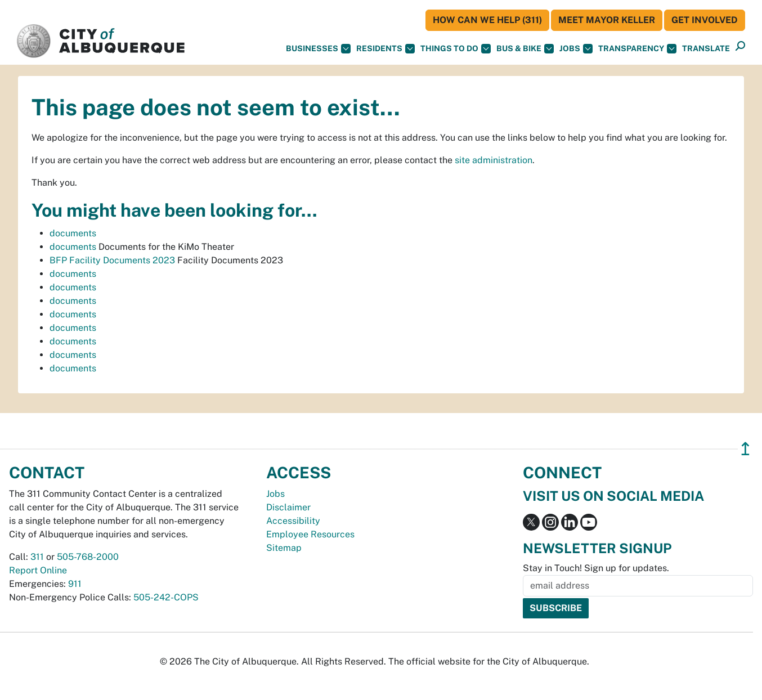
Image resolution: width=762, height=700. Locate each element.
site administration (494, 160)
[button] (706, 49)
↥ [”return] (745, 449)
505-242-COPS (166, 597)
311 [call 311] (37, 557)
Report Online (38, 570)
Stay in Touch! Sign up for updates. (596, 568)
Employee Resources (310, 534)
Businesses (318, 49)
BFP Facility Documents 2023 (112, 260)
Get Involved (705, 20)
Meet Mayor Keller (607, 20)
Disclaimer (288, 507)
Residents (386, 49)
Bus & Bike (525, 49)
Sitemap (284, 548)
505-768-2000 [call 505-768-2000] (88, 557)
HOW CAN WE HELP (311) (487, 20)
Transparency (637, 49)
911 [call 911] (75, 584)
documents (73, 233)
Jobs (576, 49)
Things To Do (456, 49)
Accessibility (293, 521)
